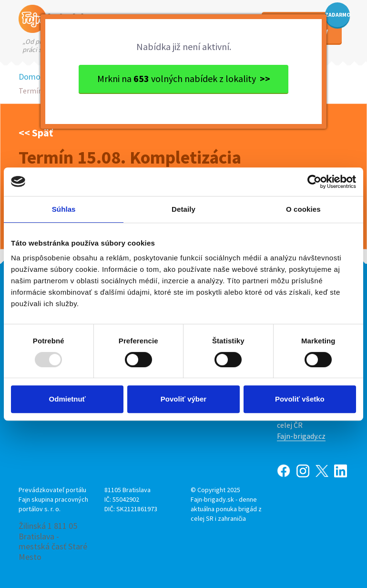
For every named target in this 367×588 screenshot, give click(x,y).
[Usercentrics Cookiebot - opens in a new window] (314, 182)
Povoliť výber (183, 399)
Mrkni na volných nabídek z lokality (184, 78)
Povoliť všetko (300, 399)
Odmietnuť (67, 399)
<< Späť (36, 133)
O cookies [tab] (303, 209)
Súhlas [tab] (64, 209)
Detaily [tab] (183, 209)
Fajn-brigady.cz (301, 436)
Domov (31, 77)
